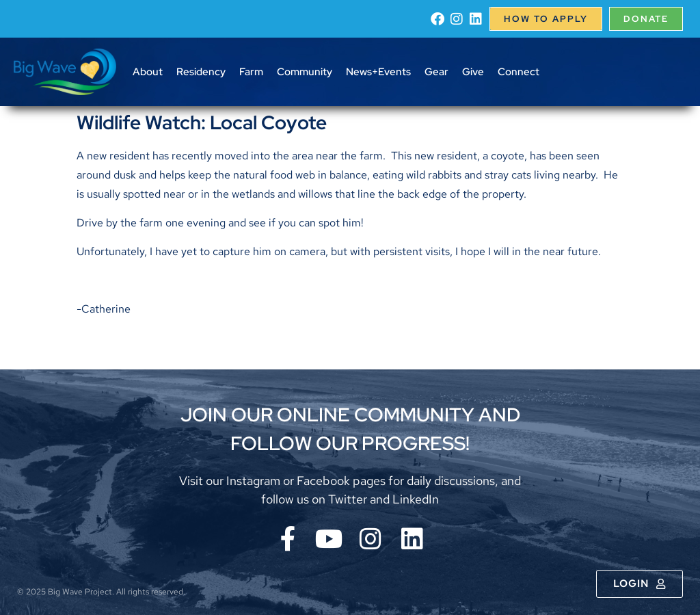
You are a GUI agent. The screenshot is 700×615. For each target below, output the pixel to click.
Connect (519, 72)
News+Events (378, 72)
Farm (251, 72)
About (148, 72)
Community (305, 72)
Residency (201, 72)
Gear (436, 72)
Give (473, 72)
